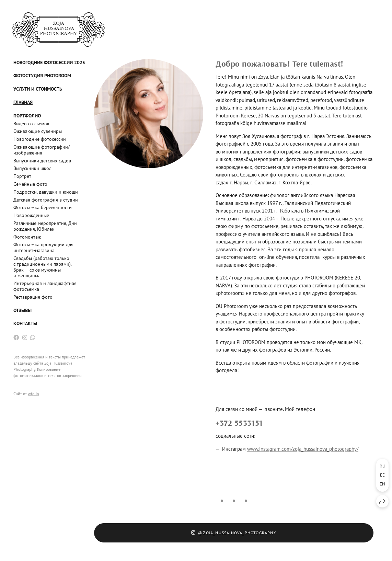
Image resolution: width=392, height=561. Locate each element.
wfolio (33, 394)
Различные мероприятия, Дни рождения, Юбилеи (45, 226)
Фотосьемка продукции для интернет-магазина (43, 247)
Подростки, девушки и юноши (46, 192)
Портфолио (27, 116)
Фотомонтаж (27, 237)
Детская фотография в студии (46, 200)
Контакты (25, 323)
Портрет (22, 176)
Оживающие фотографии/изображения (42, 150)
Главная (23, 102)
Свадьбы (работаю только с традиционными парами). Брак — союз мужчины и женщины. (42, 267)
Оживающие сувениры (38, 131)
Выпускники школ (32, 168)
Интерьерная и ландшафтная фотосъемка (45, 286)
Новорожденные (31, 215)
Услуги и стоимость (38, 89)
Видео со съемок (31, 124)
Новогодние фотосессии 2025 (49, 62)
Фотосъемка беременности (43, 207)
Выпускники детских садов (42, 161)
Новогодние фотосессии (40, 139)
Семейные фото (30, 184)
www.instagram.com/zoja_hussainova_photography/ (303, 449)
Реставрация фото (33, 297)
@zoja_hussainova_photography (234, 533)
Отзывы (22, 310)
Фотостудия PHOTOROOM (42, 76)
